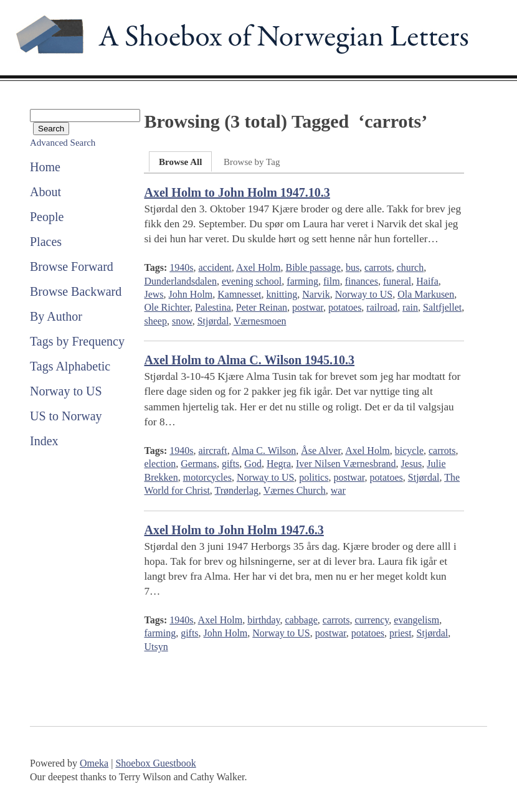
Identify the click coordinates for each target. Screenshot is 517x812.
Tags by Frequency (77, 341)
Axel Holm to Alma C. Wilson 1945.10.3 (249, 360)
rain (410, 307)
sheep (155, 321)
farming (302, 281)
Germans (199, 464)
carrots (378, 267)
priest (401, 633)
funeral (397, 281)
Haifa (427, 281)
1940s (181, 267)
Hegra (279, 464)
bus (353, 267)
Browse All (180, 162)
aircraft (212, 451)
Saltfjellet (442, 307)
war (338, 490)
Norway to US (66, 391)
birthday (263, 620)
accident (215, 267)
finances (362, 281)
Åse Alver (321, 451)
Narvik (316, 294)
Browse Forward (72, 267)
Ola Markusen (426, 294)
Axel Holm (258, 267)
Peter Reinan (262, 307)
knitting (282, 294)
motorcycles (207, 477)
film (332, 281)
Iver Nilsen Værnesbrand (346, 464)
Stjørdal (213, 321)
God (253, 464)
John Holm (191, 294)
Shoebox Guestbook (155, 763)
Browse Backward (76, 291)
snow (182, 321)
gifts (230, 464)
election (160, 464)
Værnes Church (295, 490)
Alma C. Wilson (264, 451)
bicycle (409, 451)
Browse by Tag (252, 162)
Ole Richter (167, 307)
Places (46, 242)
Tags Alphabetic (70, 366)
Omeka (94, 763)
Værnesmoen (260, 321)
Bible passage (313, 267)
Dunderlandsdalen (180, 281)
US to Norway (66, 416)
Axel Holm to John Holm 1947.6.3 (234, 530)
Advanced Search (63, 143)
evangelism (416, 620)
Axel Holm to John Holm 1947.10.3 (237, 192)
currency (372, 620)
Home (45, 167)
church (410, 267)
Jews (154, 294)
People (47, 217)
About (45, 192)
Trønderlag (237, 490)
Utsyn (156, 647)
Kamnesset (239, 294)
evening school (252, 281)
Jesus (412, 464)
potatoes (345, 307)
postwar (308, 307)
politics (314, 477)
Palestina (213, 307)
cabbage (301, 620)
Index (44, 441)
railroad (382, 307)
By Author (56, 316)
